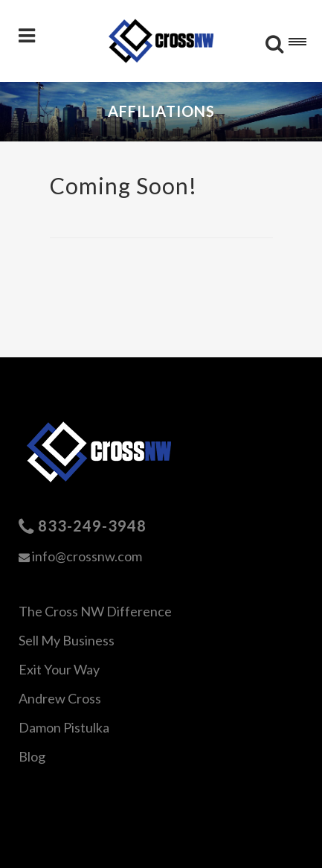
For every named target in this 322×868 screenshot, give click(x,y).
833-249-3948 (92, 526)
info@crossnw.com (87, 556)
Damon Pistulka (64, 727)
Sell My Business (67, 640)
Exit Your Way (59, 669)
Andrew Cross (60, 698)
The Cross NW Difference (95, 611)
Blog (32, 756)
